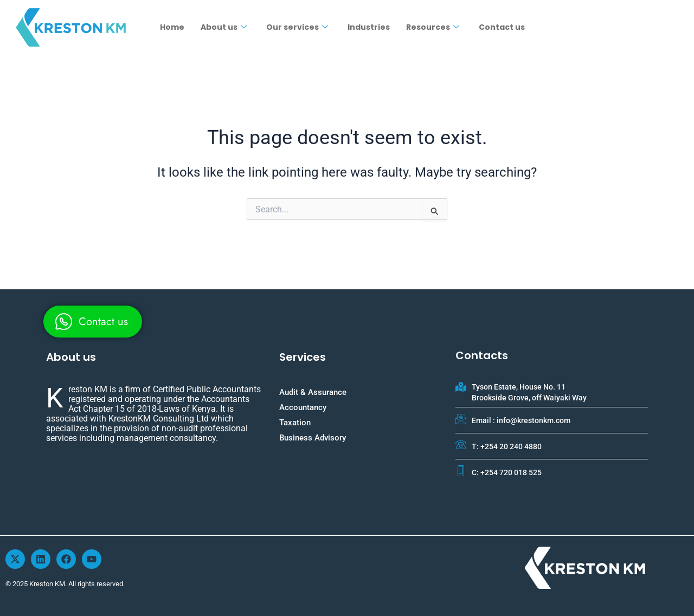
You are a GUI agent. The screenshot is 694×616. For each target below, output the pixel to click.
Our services (297, 27)
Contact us (502, 27)
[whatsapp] (93, 322)
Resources (433, 27)
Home (172, 27)
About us (224, 27)
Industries (369, 27)
